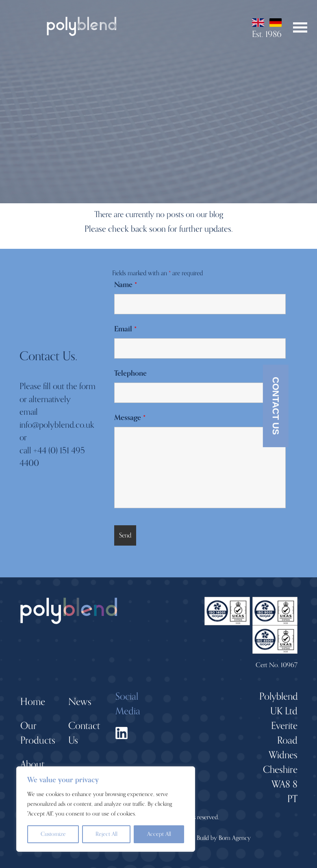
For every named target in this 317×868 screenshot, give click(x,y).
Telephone (130, 373)
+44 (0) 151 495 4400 (52, 457)
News (80, 702)
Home (33, 702)
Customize (53, 834)
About (32, 765)
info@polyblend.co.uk (57, 425)
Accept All (159, 834)
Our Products (38, 733)
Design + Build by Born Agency (212, 838)
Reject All (106, 834)
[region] (106, 809)
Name (126, 285)
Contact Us (276, 406)
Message (130, 418)
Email (125, 329)
